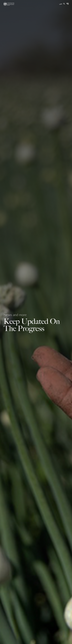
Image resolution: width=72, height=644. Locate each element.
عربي (61, 4)
